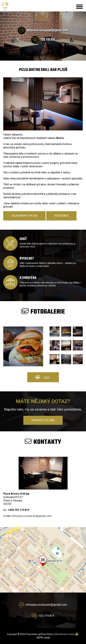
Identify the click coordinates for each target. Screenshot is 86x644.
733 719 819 (48, 40)
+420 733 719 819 (18, 510)
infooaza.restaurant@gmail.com (48, 30)
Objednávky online (24, 216)
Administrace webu (64, 634)
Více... (47, 378)
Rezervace (61, 216)
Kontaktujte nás (43, 420)
